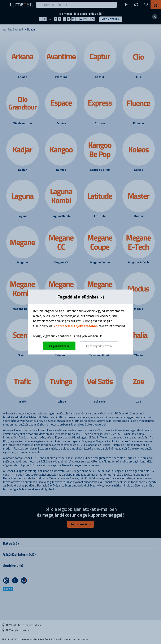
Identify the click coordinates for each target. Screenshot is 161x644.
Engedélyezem (59, 346)
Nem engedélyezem (99, 346)
